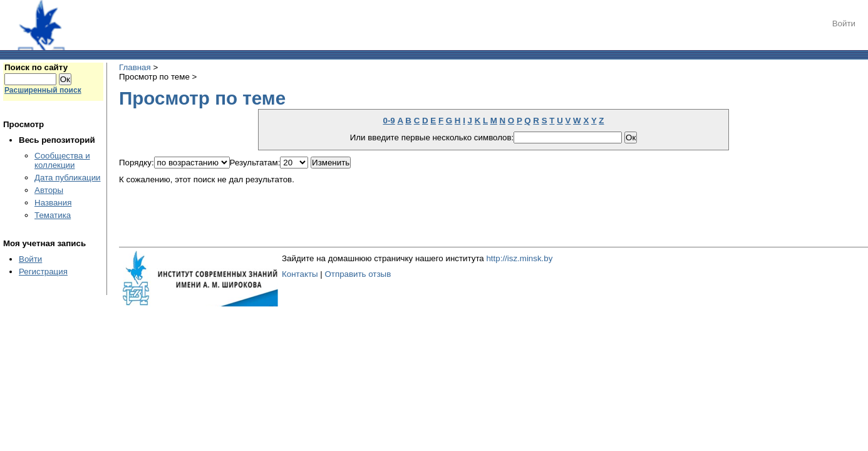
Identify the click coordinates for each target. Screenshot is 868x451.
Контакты (300, 274)
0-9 (389, 121)
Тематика (53, 215)
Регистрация (43, 272)
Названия (53, 203)
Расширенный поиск (43, 90)
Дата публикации (68, 178)
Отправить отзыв (358, 274)
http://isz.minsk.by (519, 258)
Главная (135, 67)
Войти (844, 23)
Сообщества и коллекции (62, 160)
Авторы (49, 190)
